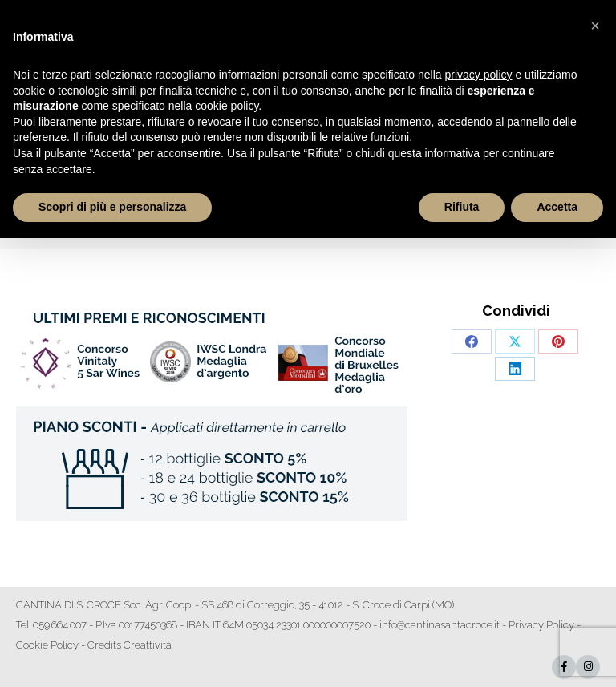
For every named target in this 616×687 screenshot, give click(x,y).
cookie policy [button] (227, 106)
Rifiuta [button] (462, 207)
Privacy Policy (541, 625)
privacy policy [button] (479, 75)
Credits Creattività (130, 645)
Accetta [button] (557, 207)
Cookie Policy (47, 645)
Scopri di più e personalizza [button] (112, 207)
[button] (595, 26)
